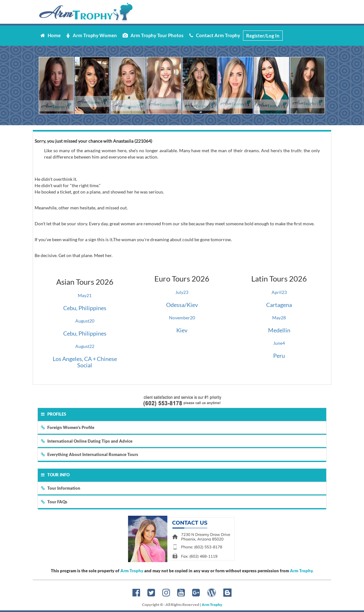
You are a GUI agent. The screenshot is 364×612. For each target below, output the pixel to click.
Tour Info (55, 475)
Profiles (54, 414)
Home (51, 35)
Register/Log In (263, 36)
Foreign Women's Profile (68, 427)
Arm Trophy (132, 571)
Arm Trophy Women (92, 35)
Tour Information (61, 488)
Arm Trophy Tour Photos (153, 35)
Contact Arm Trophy (215, 35)
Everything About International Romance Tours (90, 454)
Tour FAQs (54, 502)
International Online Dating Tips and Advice (87, 441)
